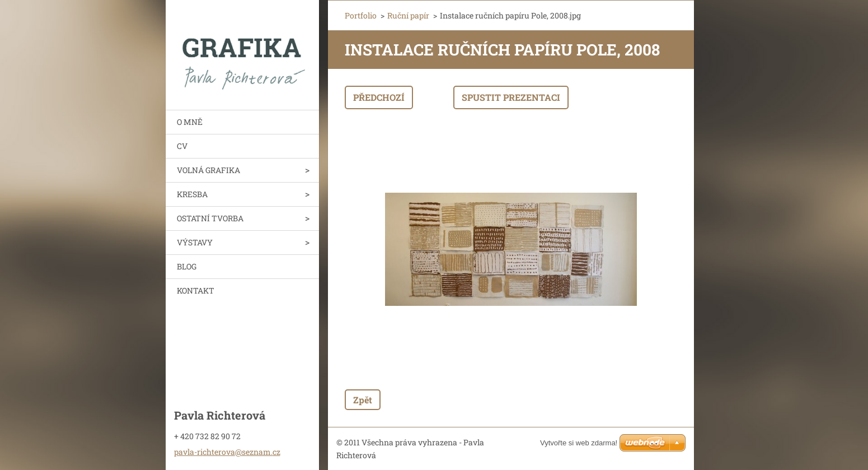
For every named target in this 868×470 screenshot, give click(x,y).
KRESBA (192, 194)
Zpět (363, 400)
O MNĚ (190, 122)
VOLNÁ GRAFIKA (208, 170)
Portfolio (361, 15)
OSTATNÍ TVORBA (210, 218)
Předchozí (379, 97)
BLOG (187, 266)
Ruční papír (408, 15)
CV (182, 146)
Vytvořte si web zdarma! (579, 443)
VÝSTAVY (195, 242)
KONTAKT (196, 290)
